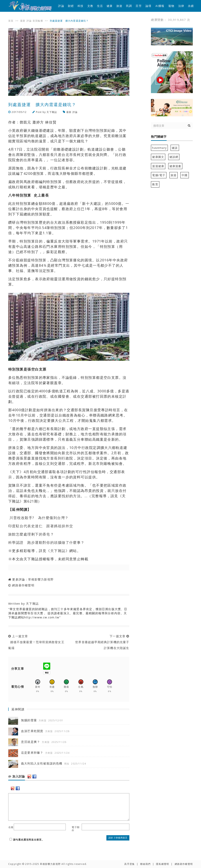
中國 (185, 175)
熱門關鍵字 (159, 137)
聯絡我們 (145, 864)
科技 (80, 6)
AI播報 (160, 6)
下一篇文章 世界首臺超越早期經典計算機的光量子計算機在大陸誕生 (101, 642)
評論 (61, 6)
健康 (110, 6)
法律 (181, 6)
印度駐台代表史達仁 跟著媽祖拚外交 (41, 526)
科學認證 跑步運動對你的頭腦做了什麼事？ (46, 542)
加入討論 (17, 776)
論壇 (148, 6)
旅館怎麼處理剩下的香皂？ (31, 534)
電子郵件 (76, 829)
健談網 (174, 157)
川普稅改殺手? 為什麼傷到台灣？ (39, 518)
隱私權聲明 (163, 864)
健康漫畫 (175, 166)
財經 (71, 6)
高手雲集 (129, 864)
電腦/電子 (159, 175)
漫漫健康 (158, 166)
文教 (90, 6)
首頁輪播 (38, 21)
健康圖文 (158, 157)
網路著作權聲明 (23, 585)
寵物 (171, 6)
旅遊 (119, 6)
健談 (175, 148)
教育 (155, 184)
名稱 (11, 827)
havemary (159, 148)
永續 (191, 6)
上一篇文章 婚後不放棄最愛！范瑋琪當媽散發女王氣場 (36, 642)
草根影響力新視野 (41, 579)
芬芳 (139, 6)
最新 (23, 21)
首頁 (11, 21)
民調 (129, 6)
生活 (100, 6)
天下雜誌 (52, 112)
